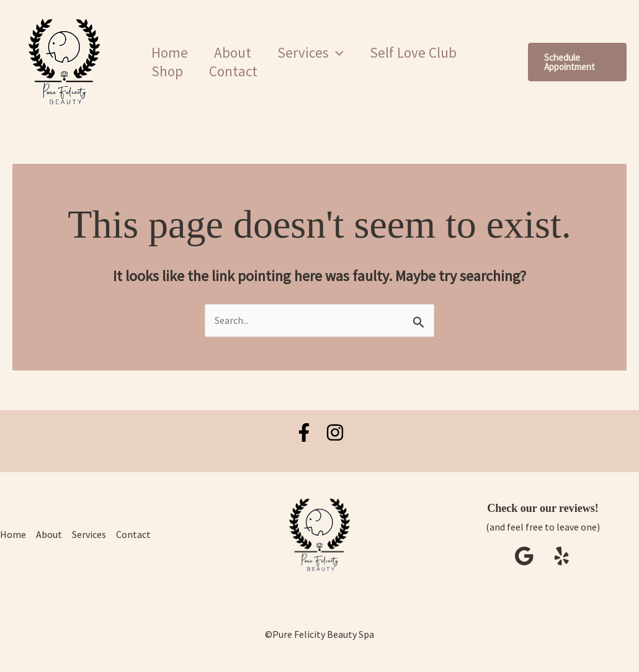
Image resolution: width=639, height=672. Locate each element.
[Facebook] (304, 432)
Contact (237, 71)
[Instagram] (335, 432)
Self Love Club (422, 52)
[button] (342, 53)
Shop (168, 71)
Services (317, 53)
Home (171, 52)
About (236, 52)
